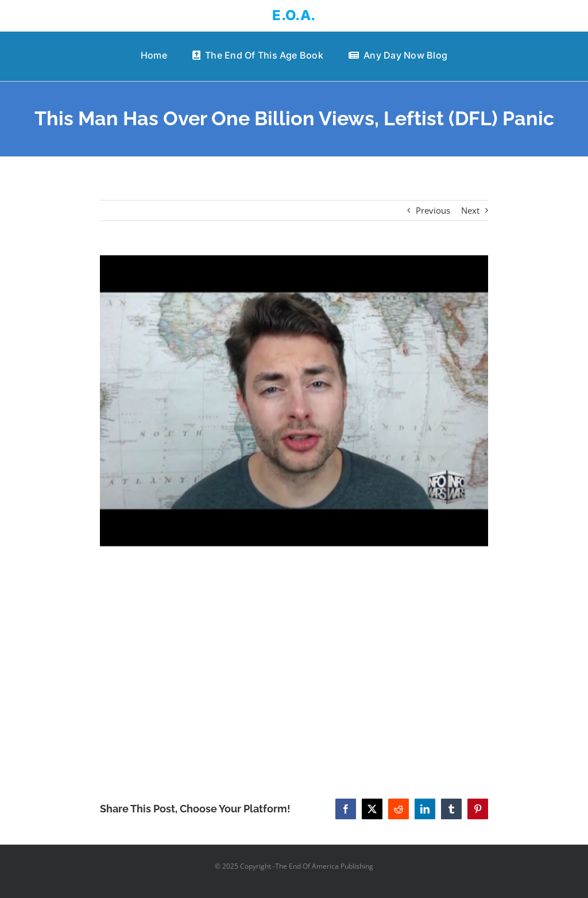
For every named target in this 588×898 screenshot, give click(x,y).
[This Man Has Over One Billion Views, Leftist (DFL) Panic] (294, 401)
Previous (433, 210)
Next (470, 210)
